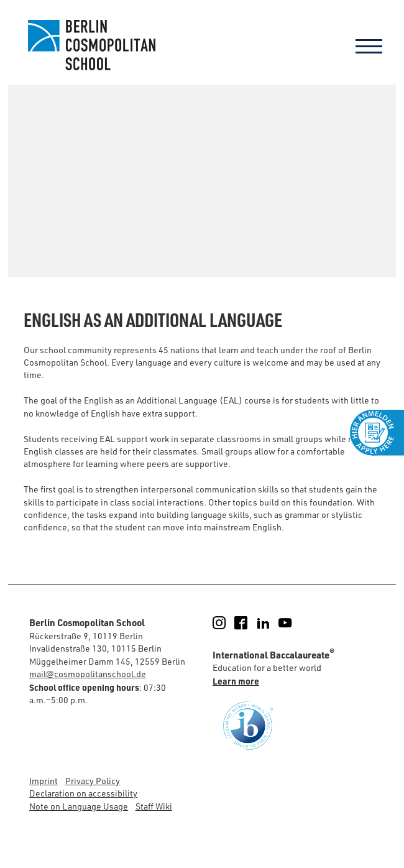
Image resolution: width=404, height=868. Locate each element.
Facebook (248, 623)
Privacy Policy (93, 781)
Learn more (236, 681)
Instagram (227, 623)
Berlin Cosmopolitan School (90, 45)
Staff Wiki (154, 806)
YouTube (292, 623)
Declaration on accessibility (83, 793)
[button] (382, 846)
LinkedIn (271, 623)
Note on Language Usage (79, 806)
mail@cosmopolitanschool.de (88, 674)
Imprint (44, 781)
